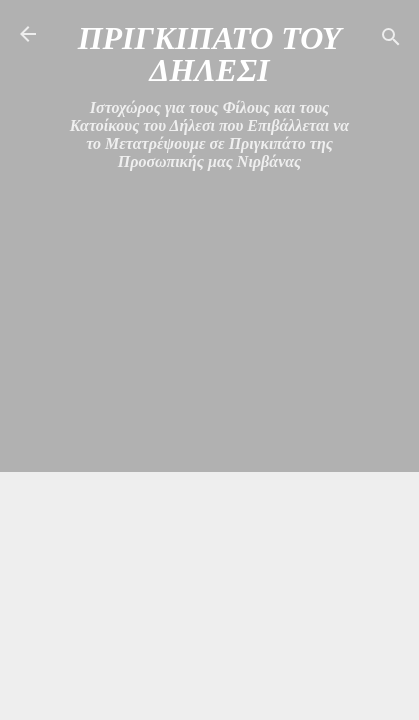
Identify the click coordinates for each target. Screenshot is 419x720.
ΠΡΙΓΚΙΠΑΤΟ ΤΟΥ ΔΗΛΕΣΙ (210, 54)
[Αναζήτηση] (391, 40)
